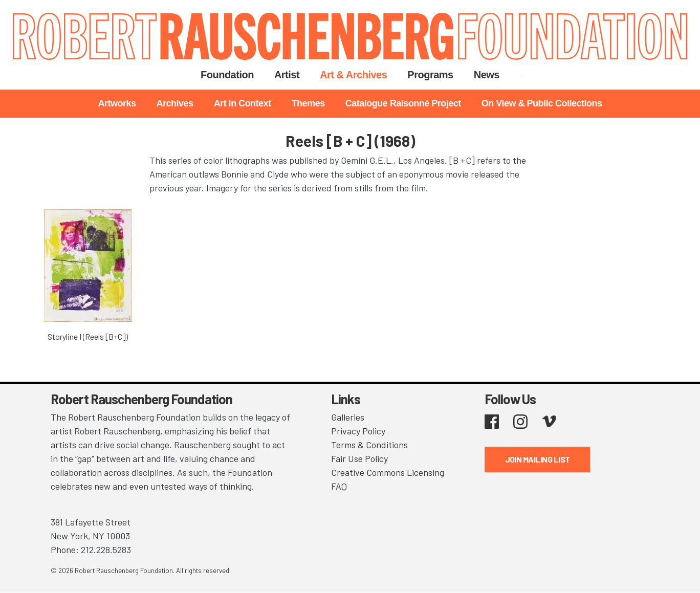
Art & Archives (353, 75)
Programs (430, 75)
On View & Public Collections (542, 103)
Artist (287, 75)
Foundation (227, 75)
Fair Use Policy (359, 458)
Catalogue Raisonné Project (403, 103)
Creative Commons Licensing (388, 472)
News (487, 75)
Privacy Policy (358, 431)
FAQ (339, 486)
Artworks (117, 103)
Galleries (348, 417)
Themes (308, 103)
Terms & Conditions (369, 445)
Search (523, 75)
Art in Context (243, 103)
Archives (175, 103)
